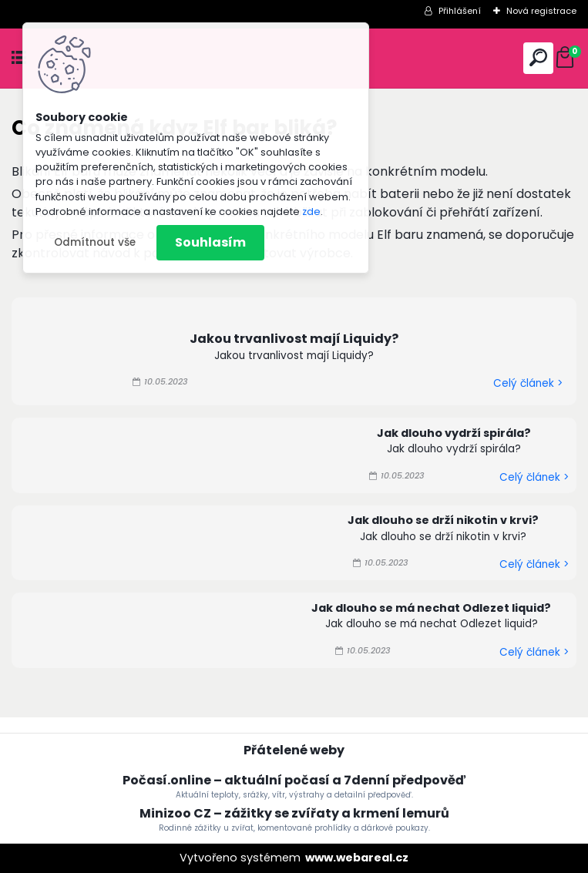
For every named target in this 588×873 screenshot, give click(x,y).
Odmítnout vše (95, 242)
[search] (538, 57)
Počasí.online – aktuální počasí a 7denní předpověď (294, 780)
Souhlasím (210, 242)
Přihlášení (460, 11)
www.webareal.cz (357, 858)
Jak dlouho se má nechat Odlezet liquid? (431, 608)
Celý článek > (528, 383)
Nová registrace (541, 11)
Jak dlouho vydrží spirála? (454, 433)
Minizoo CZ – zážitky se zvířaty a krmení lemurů (294, 813)
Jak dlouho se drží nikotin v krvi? (443, 520)
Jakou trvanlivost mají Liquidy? (294, 339)
